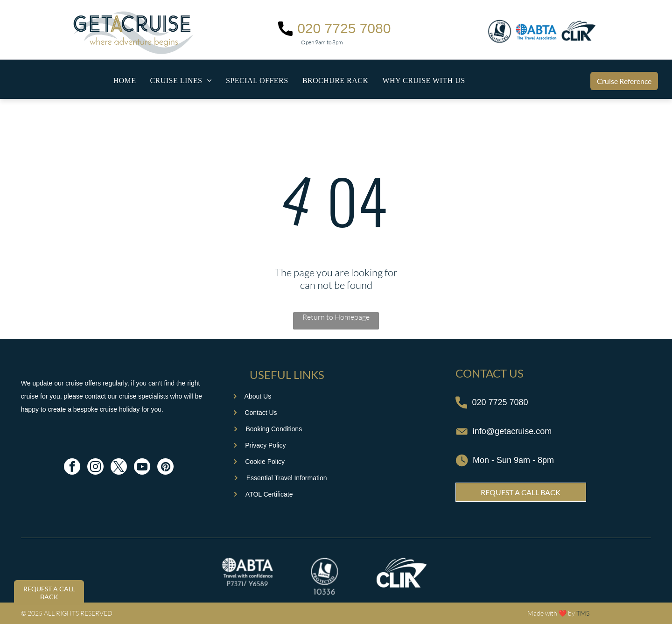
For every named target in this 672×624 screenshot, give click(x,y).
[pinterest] (165, 468)
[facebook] (72, 468)
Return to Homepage (336, 317)
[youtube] (142, 468)
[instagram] (95, 468)
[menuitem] (124, 81)
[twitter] (119, 468)
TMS (583, 613)
